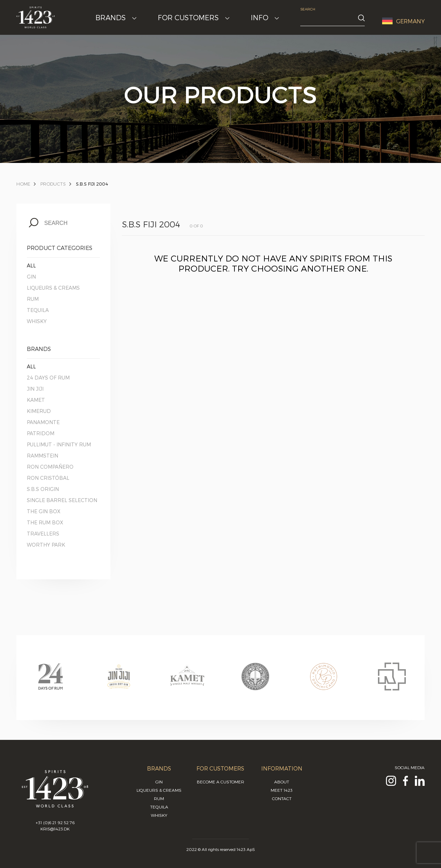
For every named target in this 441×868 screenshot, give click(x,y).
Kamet (36, 400)
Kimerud (39, 411)
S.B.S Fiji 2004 (92, 184)
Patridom (41, 433)
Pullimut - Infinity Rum (59, 444)
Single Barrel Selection (62, 500)
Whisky (37, 321)
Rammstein (42, 456)
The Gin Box (44, 511)
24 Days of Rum (48, 378)
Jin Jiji (35, 389)
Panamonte (43, 422)
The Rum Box (45, 522)
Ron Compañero (50, 467)
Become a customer (220, 782)
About (282, 782)
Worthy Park (46, 545)
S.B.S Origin (43, 489)
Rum (33, 299)
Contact (282, 798)
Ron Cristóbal (48, 478)
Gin (31, 277)
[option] (51, 683)
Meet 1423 (282, 790)
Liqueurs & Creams (53, 288)
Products (53, 184)
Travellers (43, 534)
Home (23, 184)
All (31, 265)
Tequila (38, 310)
